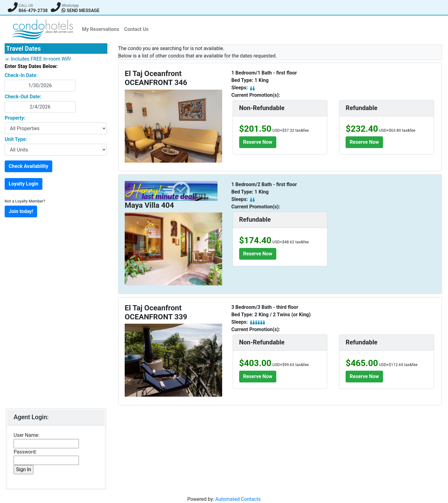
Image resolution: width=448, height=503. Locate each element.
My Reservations (101, 29)
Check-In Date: (21, 75)
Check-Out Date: (23, 97)
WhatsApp (70, 6)
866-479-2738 (33, 11)
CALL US (26, 6)
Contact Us (136, 29)
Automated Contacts (238, 499)
